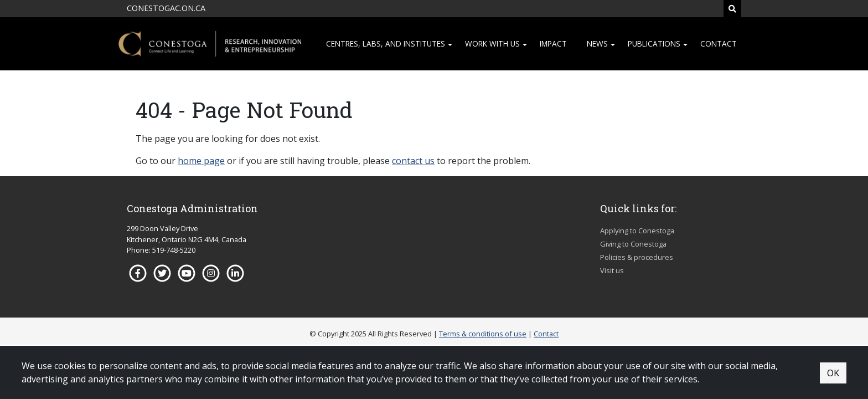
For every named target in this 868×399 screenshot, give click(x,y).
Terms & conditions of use (483, 334)
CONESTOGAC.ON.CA (166, 8)
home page (201, 161)
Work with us (492, 44)
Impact (553, 44)
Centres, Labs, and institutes (386, 44)
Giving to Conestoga (633, 244)
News (597, 44)
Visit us (612, 270)
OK (833, 373)
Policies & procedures (637, 257)
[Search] (732, 9)
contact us (413, 161)
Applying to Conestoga (637, 231)
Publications (654, 44)
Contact (719, 44)
